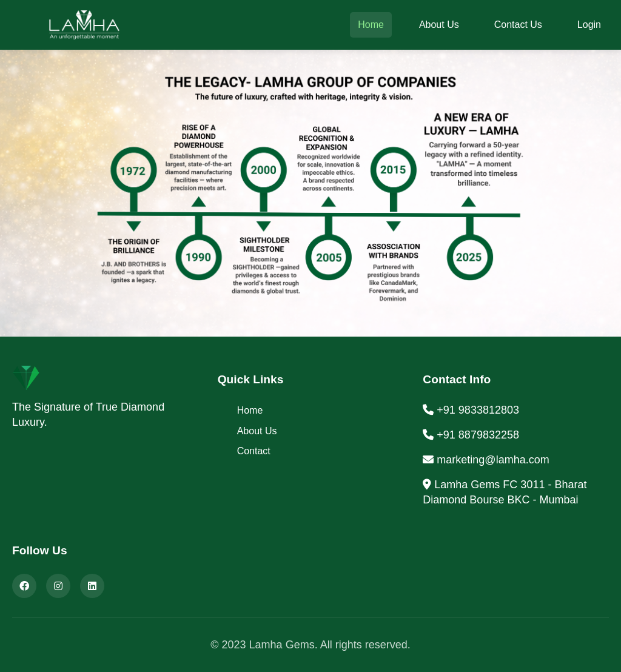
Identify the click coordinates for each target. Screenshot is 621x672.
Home (371, 25)
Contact (254, 451)
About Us (439, 25)
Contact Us (518, 25)
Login (589, 25)
